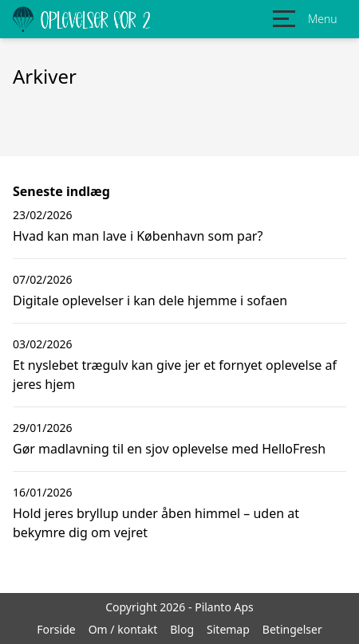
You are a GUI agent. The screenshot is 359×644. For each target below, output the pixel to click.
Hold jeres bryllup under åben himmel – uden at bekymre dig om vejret (156, 523)
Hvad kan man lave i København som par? (138, 236)
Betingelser (292, 629)
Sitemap (228, 629)
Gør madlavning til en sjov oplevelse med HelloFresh (169, 449)
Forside (56, 629)
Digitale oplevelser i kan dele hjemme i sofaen (150, 300)
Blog (182, 629)
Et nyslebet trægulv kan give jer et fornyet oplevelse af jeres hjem (175, 375)
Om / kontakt (123, 629)
